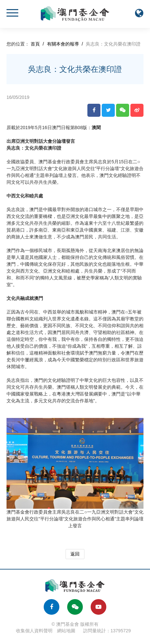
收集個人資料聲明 (34, 631)
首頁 (35, 44)
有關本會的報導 (63, 44)
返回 (75, 554)
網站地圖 (66, 631)
